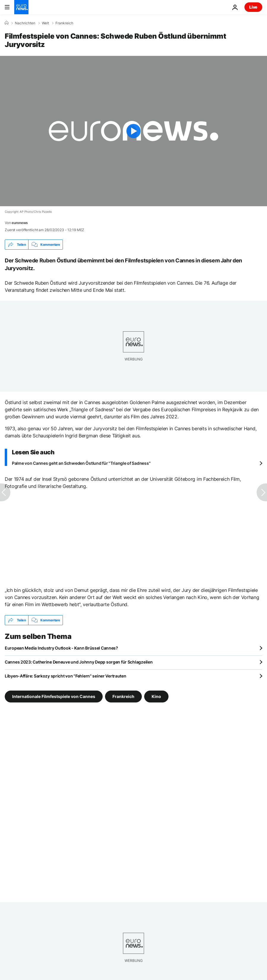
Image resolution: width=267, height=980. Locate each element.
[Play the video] (133, 131)
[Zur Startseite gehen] (21, 7)
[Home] (7, 23)
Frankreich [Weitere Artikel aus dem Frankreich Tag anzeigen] (123, 696)
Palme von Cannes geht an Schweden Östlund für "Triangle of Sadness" (81, 463)
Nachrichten (25, 23)
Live (253, 7)
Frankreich (64, 23)
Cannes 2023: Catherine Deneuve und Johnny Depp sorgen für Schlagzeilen (79, 662)
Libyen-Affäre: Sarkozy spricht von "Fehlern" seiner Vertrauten (66, 676)
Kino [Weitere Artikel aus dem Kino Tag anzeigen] (156, 696)
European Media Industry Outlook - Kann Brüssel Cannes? (61, 648)
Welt (45, 23)
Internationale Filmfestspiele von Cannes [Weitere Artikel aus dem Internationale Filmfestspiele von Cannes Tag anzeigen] (54, 696)
